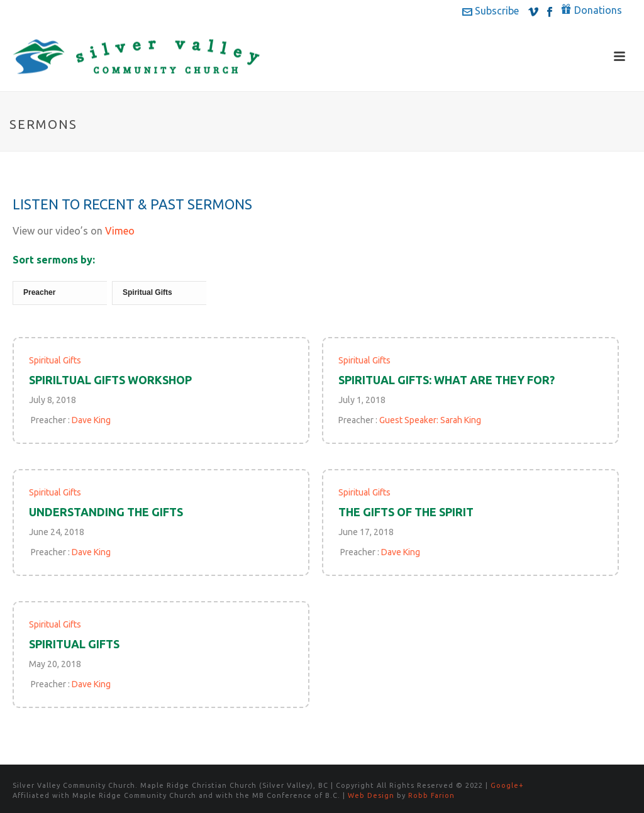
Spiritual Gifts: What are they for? (447, 380)
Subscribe (491, 11)
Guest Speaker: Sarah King (430, 420)
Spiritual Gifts (55, 360)
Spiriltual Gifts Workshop (110, 380)
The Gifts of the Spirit (406, 512)
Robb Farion (431, 795)
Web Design (371, 795)
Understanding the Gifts (106, 512)
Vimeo (120, 231)
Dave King (91, 420)
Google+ (507, 785)
